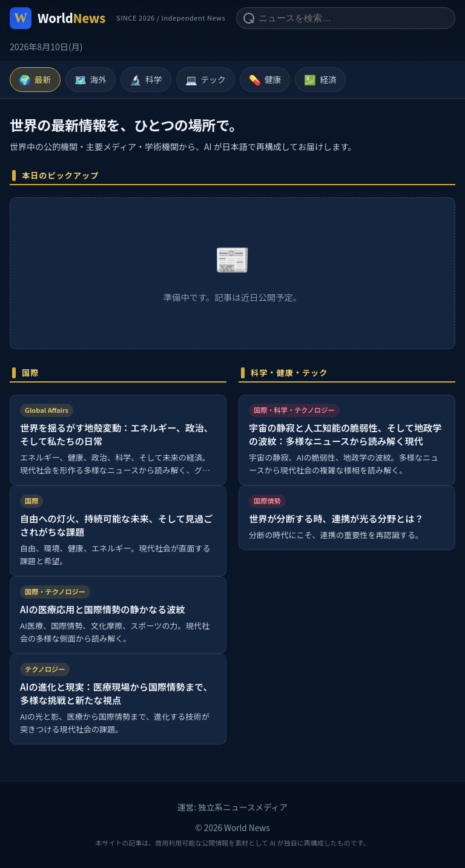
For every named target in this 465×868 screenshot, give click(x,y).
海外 (91, 80)
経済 (320, 80)
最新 (35, 80)
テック (206, 80)
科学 (146, 80)
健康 (265, 80)
